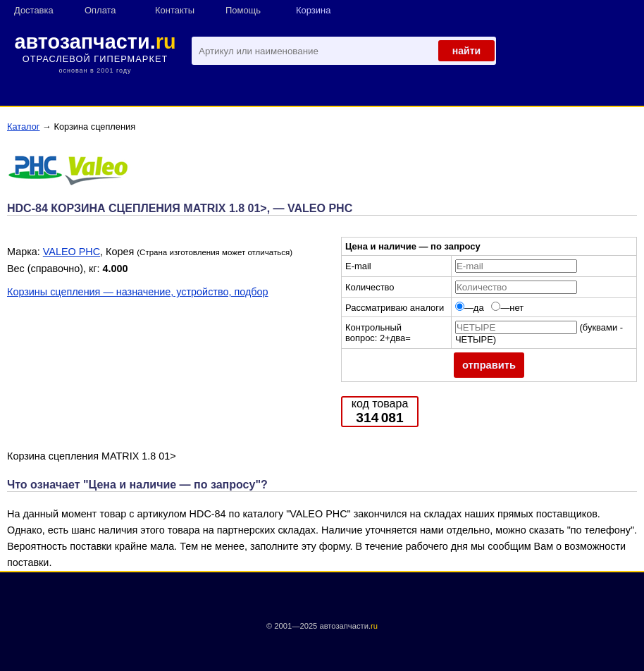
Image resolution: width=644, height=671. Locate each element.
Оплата (100, 10)
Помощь (243, 10)
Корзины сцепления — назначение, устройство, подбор (138, 292)
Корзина (313, 10)
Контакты (175, 10)
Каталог (24, 127)
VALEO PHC (72, 252)
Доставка (34, 10)
